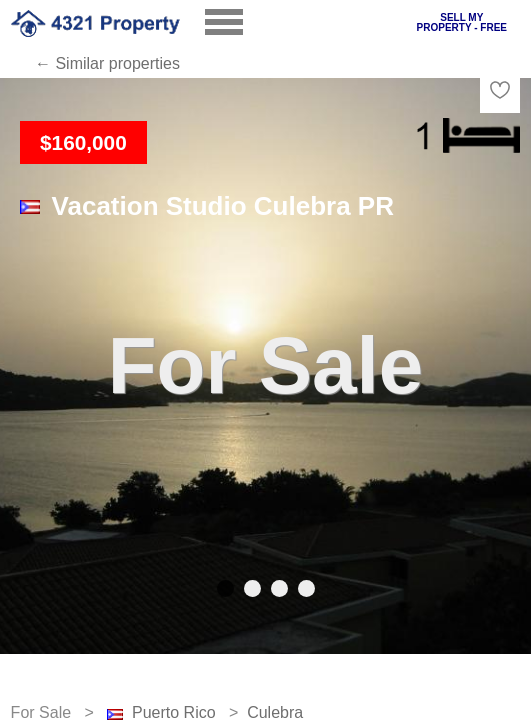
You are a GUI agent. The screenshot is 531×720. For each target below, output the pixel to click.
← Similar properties (107, 63)
